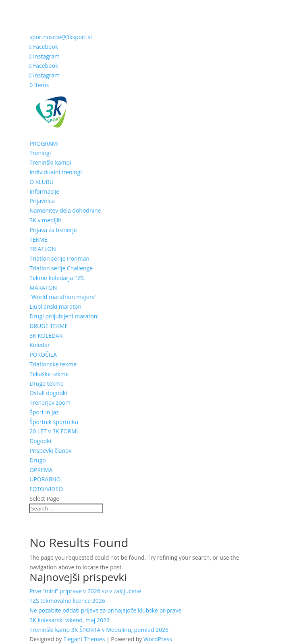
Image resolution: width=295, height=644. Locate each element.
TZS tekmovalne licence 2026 (67, 601)
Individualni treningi (56, 172)
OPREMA (41, 470)
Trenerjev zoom (50, 402)
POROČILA (43, 354)
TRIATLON (43, 249)
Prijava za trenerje (53, 230)
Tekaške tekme (49, 374)
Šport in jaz (44, 412)
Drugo (38, 460)
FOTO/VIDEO (46, 489)
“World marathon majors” (63, 297)
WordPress (158, 639)
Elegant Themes (84, 639)
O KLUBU (42, 182)
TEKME (38, 239)
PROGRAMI (44, 143)
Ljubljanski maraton (55, 306)
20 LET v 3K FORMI (54, 431)
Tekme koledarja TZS (57, 278)
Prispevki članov (50, 451)
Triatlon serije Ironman (59, 258)
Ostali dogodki (48, 393)
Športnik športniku (54, 422)
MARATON (43, 287)
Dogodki (40, 441)
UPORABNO (45, 479)
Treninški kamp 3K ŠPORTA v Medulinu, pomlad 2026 (99, 630)
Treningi (40, 153)
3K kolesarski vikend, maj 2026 (70, 620)
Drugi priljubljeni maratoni (64, 316)
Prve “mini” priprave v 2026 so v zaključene (85, 591)
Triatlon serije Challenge (61, 268)
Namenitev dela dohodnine (65, 210)
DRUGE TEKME (49, 326)
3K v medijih (45, 220)
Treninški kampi (50, 162)
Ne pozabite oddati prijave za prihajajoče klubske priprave (105, 610)
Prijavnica (42, 201)
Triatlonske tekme (53, 364)
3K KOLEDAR (46, 336)
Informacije (44, 191)
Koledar (39, 345)
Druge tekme (47, 384)
